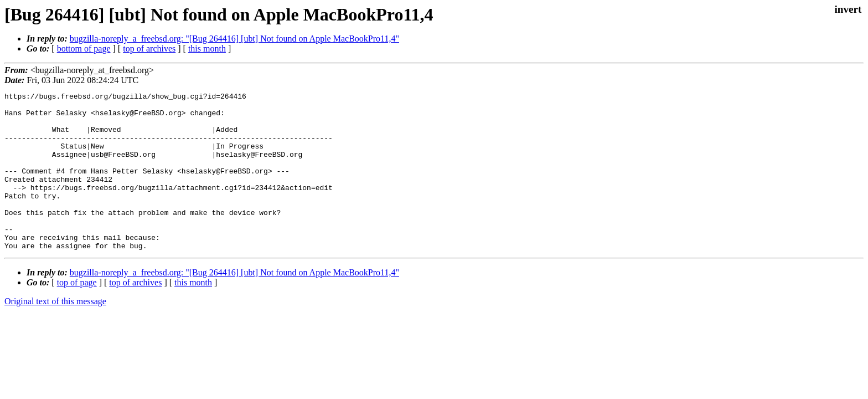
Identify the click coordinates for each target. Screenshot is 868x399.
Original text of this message (55, 333)
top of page (77, 314)
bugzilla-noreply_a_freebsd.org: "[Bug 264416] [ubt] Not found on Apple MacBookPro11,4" (234, 39)
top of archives (149, 48)
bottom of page (84, 48)
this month (207, 48)
